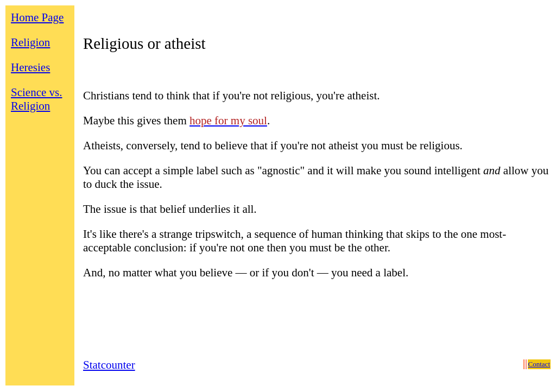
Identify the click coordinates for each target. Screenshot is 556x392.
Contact (539, 364)
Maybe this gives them (136, 121)
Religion (30, 42)
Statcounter (109, 365)
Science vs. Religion (36, 99)
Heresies (30, 67)
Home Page (37, 17)
